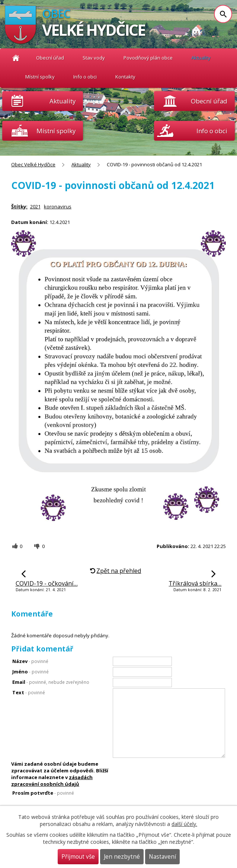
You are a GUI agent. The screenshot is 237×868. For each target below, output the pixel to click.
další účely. (184, 824)
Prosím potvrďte (43, 793)
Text (29, 692)
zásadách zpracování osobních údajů (52, 781)
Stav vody (94, 58)
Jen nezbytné (122, 857)
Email (51, 682)
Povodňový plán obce (148, 58)
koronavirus (58, 206)
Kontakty (125, 77)
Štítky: (19, 206)
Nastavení (162, 857)
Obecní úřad (50, 58)
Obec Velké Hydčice (16, 58)
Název (30, 661)
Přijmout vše (78, 857)
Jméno (31, 672)
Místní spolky (40, 77)
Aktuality (63, 101)
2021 (35, 206)
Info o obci (85, 77)
